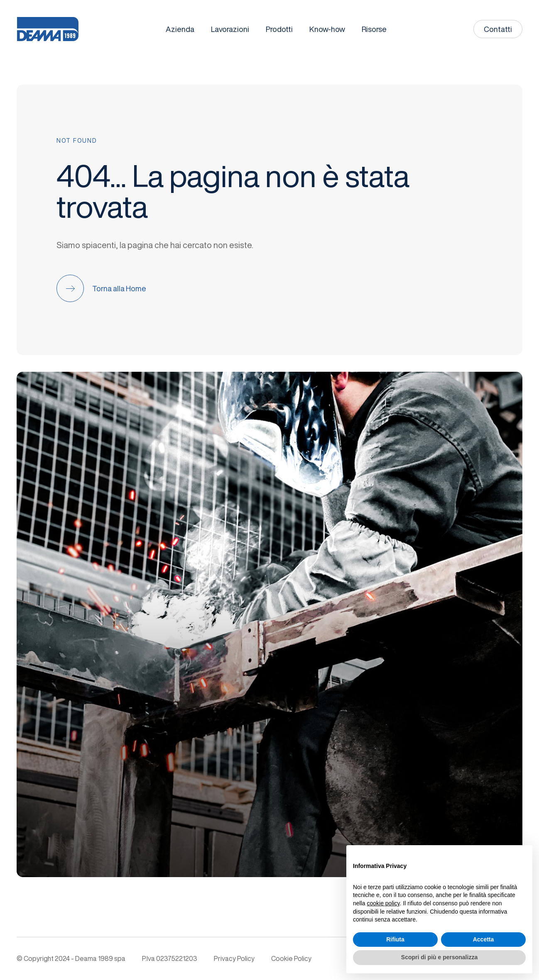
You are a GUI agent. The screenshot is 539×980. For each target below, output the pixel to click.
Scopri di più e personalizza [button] (439, 957)
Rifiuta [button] (395, 939)
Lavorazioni (230, 29)
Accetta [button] (484, 939)
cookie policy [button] (383, 903)
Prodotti (279, 29)
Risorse (374, 29)
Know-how (327, 29)
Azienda (180, 29)
